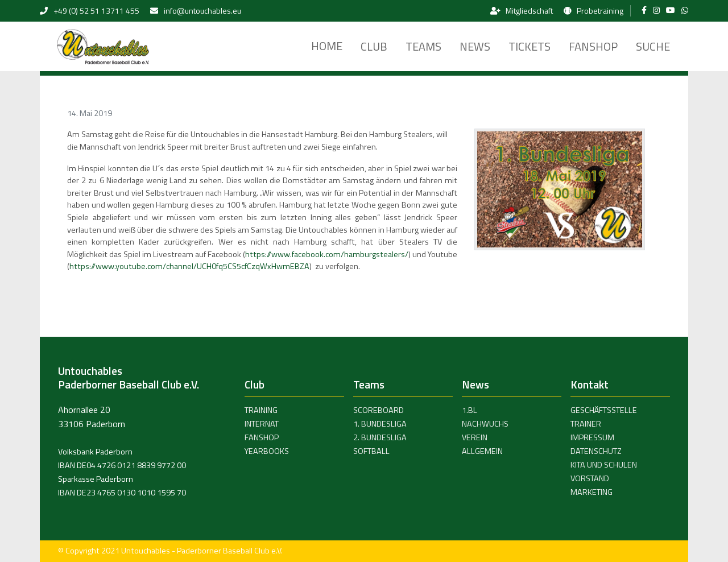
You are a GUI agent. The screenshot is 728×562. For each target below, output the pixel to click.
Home (327, 46)
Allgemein (482, 451)
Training (261, 410)
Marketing (591, 492)
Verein (475, 437)
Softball (371, 451)
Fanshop (593, 46)
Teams (423, 46)
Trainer (586, 424)
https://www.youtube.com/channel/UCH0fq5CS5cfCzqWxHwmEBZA (189, 266)
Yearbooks (267, 451)
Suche (653, 46)
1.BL (470, 410)
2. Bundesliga (380, 437)
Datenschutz (596, 451)
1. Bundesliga (380, 424)
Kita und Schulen (604, 465)
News (475, 46)
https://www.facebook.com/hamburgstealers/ (327, 254)
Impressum (592, 437)
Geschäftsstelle (604, 410)
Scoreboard (379, 410)
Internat (262, 424)
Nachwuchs (485, 424)
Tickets (530, 46)
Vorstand (590, 478)
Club (374, 46)
